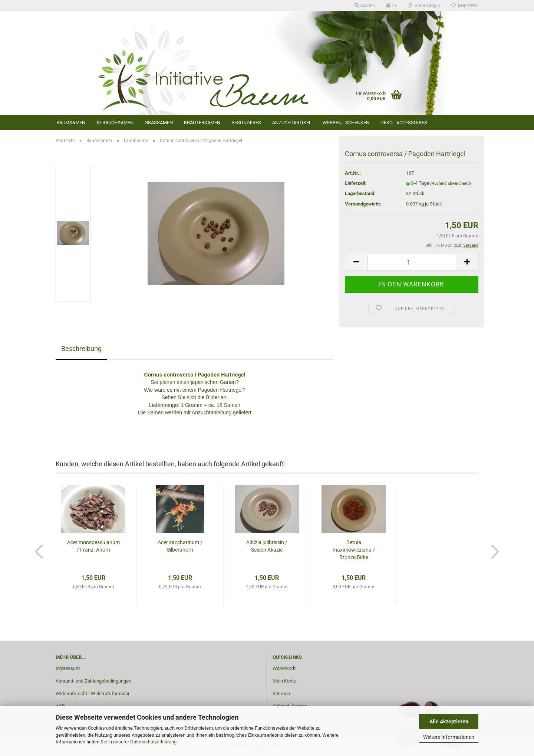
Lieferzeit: (356, 183)
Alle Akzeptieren (449, 722)
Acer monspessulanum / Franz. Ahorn (93, 546)
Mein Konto (284, 681)
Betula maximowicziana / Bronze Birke (354, 550)
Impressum (68, 668)
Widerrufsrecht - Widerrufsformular (93, 693)
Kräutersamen (202, 123)
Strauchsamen (115, 123)
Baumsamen (71, 123)
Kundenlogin (424, 6)
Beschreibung (81, 349)
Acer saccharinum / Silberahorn (180, 546)
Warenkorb (284, 668)
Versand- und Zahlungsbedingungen (93, 681)
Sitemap (281, 693)
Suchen (365, 6)
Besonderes (246, 123)
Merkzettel (465, 6)
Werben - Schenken (346, 123)
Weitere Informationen (449, 737)
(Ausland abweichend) (451, 183)
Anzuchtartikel (292, 123)
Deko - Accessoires (404, 123)
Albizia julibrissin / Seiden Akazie (267, 546)
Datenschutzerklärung (153, 742)
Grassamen (159, 123)
